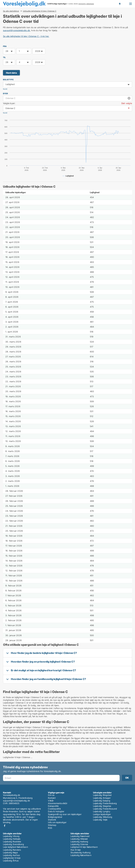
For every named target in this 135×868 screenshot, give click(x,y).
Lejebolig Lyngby (102, 811)
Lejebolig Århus (11, 861)
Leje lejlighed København (15, 847)
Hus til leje (76, 850)
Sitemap (52, 825)
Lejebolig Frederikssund (105, 809)
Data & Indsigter (56, 811)
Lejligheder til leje (12, 858)
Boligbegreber (55, 817)
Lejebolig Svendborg (13, 844)
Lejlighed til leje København (84, 847)
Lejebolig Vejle (100, 820)
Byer (5, 94)
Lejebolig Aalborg (79, 842)
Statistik (52, 820)
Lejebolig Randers (12, 850)
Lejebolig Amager (102, 798)
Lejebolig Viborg (11, 836)
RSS (50, 828)
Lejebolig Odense (79, 844)
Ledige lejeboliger (102, 814)
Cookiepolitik (54, 809)
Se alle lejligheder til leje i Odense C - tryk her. (26, 36)
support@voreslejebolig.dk (17, 30)
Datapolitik (53, 806)
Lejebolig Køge (10, 852)
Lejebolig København (81, 855)
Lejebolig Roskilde (12, 842)
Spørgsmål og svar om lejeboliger (65, 814)
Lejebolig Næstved (80, 836)
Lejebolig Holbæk (12, 839)
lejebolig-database (86, 4)
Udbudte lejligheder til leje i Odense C (40, 11)
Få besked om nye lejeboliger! (120, 4)
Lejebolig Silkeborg (103, 817)
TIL (4, 57)
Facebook (5, 826)
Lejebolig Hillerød (79, 839)
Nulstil (5, 89)
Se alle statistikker (11, 11)
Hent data (11, 73)
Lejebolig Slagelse (102, 806)
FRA (5, 46)
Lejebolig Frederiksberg (105, 803)
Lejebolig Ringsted (102, 795)
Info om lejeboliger (57, 822)
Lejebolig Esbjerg (102, 801)
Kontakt (52, 798)
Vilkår (51, 801)
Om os (51, 795)
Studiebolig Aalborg (80, 852)
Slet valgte (127, 103)
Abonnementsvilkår (58, 803)
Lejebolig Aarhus (11, 855)
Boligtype (8, 80)
